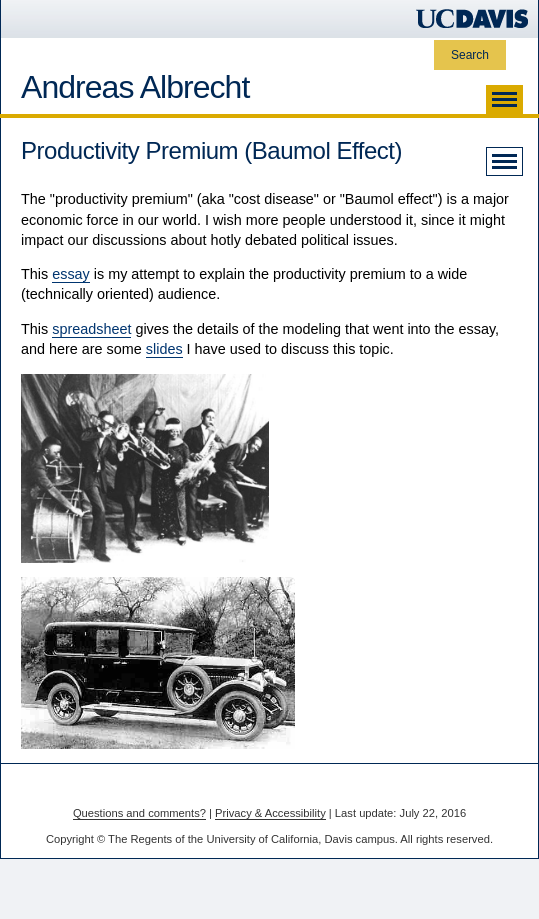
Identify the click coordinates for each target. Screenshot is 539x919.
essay (71, 274)
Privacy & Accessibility (270, 813)
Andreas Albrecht (135, 87)
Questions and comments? (139, 813)
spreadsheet (91, 329)
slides (164, 349)
